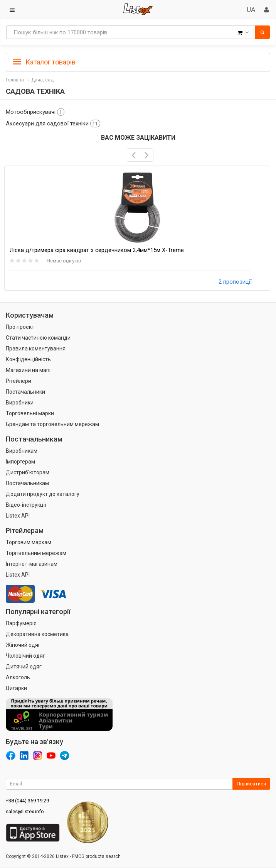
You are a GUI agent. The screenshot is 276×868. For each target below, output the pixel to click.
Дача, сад (42, 80)
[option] (137, 228)
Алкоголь (18, 677)
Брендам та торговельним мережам (52, 424)
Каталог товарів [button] (44, 62)
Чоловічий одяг (25, 656)
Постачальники (25, 392)
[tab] (138, 61)
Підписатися (251, 784)
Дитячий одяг (24, 667)
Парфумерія (21, 623)
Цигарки (16, 688)
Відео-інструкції (26, 505)
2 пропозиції (235, 282)
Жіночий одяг (23, 645)
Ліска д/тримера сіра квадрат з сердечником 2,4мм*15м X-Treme (97, 250)
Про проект (20, 327)
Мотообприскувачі (35, 112)
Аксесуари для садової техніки (53, 124)
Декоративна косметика (37, 634)
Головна (15, 80)
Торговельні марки (30, 413)
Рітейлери (19, 381)
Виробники (20, 403)
